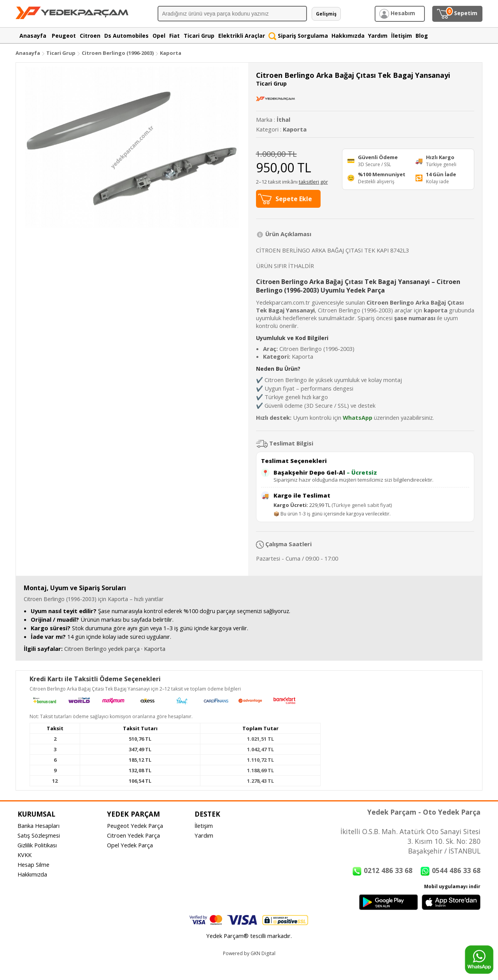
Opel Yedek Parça (130, 845)
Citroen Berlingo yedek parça (102, 649)
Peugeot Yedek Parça (135, 826)
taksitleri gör (313, 182)
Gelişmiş (326, 14)
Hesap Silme (33, 864)
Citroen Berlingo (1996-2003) (118, 53)
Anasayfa (28, 53)
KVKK (25, 855)
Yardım (204, 835)
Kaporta (171, 53)
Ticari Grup (61, 53)
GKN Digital (263, 953)
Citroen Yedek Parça (133, 835)
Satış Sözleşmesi (39, 835)
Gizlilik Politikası (37, 845)
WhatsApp (358, 417)
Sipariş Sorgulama (298, 36)
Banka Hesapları (39, 826)
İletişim (204, 826)
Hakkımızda (32, 874)
